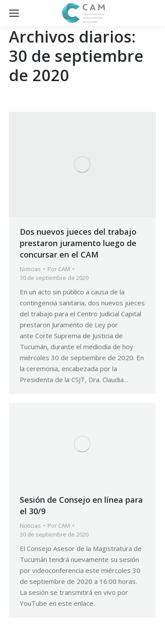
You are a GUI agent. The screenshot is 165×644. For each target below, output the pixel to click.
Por (59, 269)
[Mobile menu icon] (14, 13)
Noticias (30, 269)
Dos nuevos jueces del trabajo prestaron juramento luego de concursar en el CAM (78, 243)
